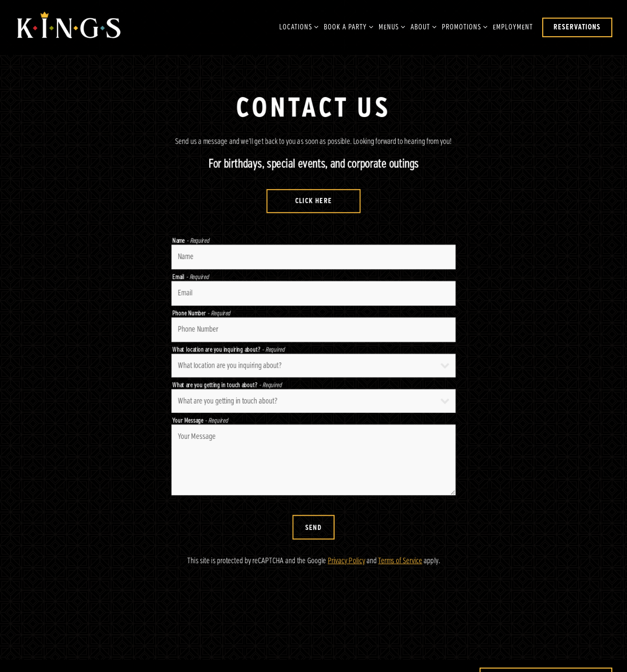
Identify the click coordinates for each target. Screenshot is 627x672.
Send (313, 531)
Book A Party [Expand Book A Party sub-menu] (347, 26)
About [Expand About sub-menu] (422, 26)
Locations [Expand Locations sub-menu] (297, 26)
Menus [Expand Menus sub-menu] (390, 26)
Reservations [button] (577, 27)
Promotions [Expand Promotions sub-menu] (463, 26)
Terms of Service (400, 564)
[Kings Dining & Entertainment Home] (69, 27)
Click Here (314, 202)
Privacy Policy (346, 564)
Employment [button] (513, 27)
